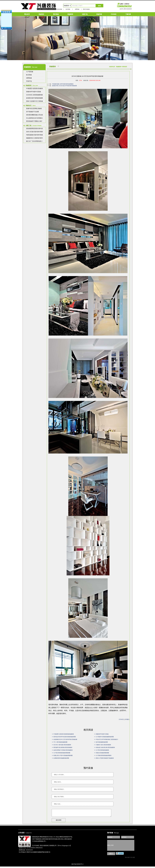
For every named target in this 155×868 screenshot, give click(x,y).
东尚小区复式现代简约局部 (34, 132)
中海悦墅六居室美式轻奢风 (34, 88)
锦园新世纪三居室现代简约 (34, 138)
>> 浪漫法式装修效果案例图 (101, 753)
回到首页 (125, 67)
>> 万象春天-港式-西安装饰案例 (102, 745)
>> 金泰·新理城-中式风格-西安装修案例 (62, 750)
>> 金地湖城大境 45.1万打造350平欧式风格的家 (65, 739)
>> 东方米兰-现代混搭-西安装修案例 (61, 745)
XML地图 (132, 859)
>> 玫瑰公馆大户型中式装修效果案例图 (62, 755)
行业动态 (114, 14)
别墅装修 (77, 9)
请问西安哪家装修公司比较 (34, 115)
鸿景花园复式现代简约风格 (34, 135)
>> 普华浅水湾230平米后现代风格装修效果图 (64, 737)
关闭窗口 (127, 719)
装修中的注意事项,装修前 (34, 108)
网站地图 (127, 859)
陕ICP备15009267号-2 (77, 866)
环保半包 (29, 81)
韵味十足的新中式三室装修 (34, 101)
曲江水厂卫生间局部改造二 (34, 141)
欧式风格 (68, 9)
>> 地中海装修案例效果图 (101, 742)
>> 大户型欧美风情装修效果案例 (103, 755)
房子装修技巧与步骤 (32, 112)
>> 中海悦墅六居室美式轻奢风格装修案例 (63, 734)
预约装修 (56, 14)
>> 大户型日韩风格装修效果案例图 (61, 753)
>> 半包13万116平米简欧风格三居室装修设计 (106, 739)
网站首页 (27, 14)
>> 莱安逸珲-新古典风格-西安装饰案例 (62, 747)
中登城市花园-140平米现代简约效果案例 (63, 84)
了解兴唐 (128, 14)
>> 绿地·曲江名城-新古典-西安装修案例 (104, 747)
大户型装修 (30, 72)
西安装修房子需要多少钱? (34, 121)
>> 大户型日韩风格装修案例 (101, 750)
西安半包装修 (86, 9)
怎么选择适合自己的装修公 (34, 118)
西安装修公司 (51, 838)
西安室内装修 (59, 9)
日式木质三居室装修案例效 (34, 95)
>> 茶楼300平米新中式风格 (101, 734)
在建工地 (85, 14)
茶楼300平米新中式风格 (34, 92)
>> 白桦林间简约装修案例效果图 (60, 758)
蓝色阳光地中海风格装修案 (34, 98)
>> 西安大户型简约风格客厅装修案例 (104, 758)
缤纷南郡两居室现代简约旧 (34, 128)
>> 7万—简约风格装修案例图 (60, 742)
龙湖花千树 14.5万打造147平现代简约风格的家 (64, 86)
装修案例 (70, 14)
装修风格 (99, 14)
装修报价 (41, 14)
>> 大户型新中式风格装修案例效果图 (104, 737)
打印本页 (121, 719)
